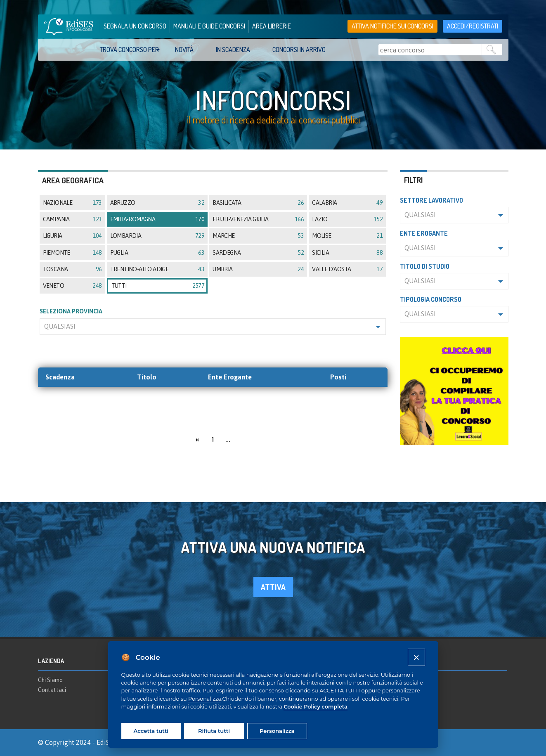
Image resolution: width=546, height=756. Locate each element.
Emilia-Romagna (157, 219)
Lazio (347, 219)
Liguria (72, 236)
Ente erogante (424, 233)
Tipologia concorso (431, 299)
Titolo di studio (425, 266)
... (228, 439)
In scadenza (233, 50)
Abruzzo (157, 203)
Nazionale (72, 203)
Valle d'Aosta (347, 269)
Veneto (72, 286)
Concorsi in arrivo (299, 50)
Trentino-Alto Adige (157, 269)
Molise (347, 236)
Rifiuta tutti (214, 731)
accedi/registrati (473, 26)
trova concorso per (129, 50)
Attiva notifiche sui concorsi (392, 26)
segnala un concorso (135, 26)
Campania (72, 219)
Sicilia (347, 253)
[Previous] (197, 438)
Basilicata (258, 203)
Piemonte (72, 253)
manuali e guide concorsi (209, 26)
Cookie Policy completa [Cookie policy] (315, 707)
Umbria (258, 269)
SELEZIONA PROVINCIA (71, 311)
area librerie (272, 26)
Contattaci (52, 690)
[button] (213, 327)
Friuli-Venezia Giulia (258, 219)
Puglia (157, 253)
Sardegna (258, 253)
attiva (273, 587)
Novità (184, 50)
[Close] (416, 657)
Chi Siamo (50, 680)
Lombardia (157, 236)
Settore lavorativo (431, 200)
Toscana (72, 269)
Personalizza (205, 699)
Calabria (347, 203)
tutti (158, 286)
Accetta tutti (151, 731)
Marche (258, 236)
